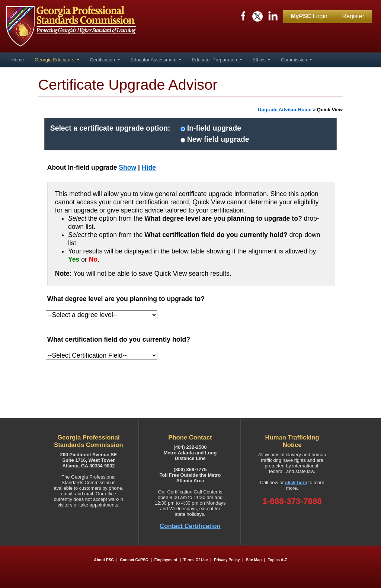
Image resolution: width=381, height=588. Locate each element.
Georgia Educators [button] (55, 60)
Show (127, 167)
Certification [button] (103, 60)
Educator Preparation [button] (215, 60)
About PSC (104, 560)
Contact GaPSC (134, 560)
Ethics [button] (260, 60)
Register (353, 16)
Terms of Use (196, 560)
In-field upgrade (214, 128)
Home (17, 60)
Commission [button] (295, 60)
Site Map (254, 560)
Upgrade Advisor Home (285, 110)
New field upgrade (218, 139)
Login (309, 16)
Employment (166, 560)
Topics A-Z (278, 560)
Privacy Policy (227, 560)
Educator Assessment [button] (154, 60)
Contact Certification (190, 526)
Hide (149, 167)
